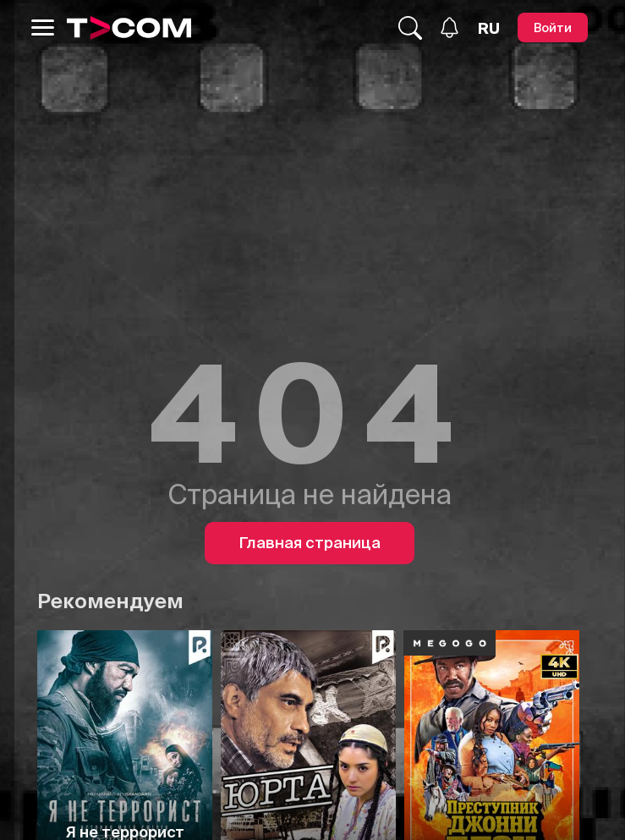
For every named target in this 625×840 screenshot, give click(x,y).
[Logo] (129, 28)
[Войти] (553, 27)
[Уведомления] (450, 27)
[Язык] (489, 28)
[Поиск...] (410, 28)
